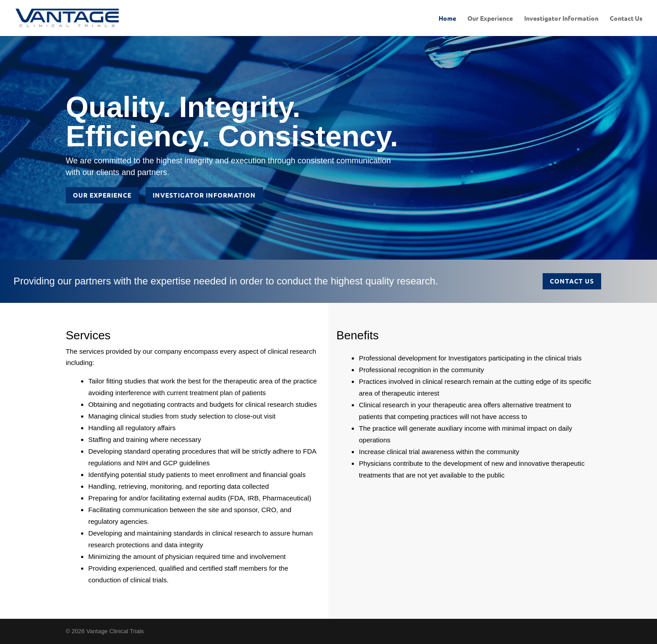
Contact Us (626, 18)
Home (447, 18)
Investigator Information (561, 18)
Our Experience (490, 18)
